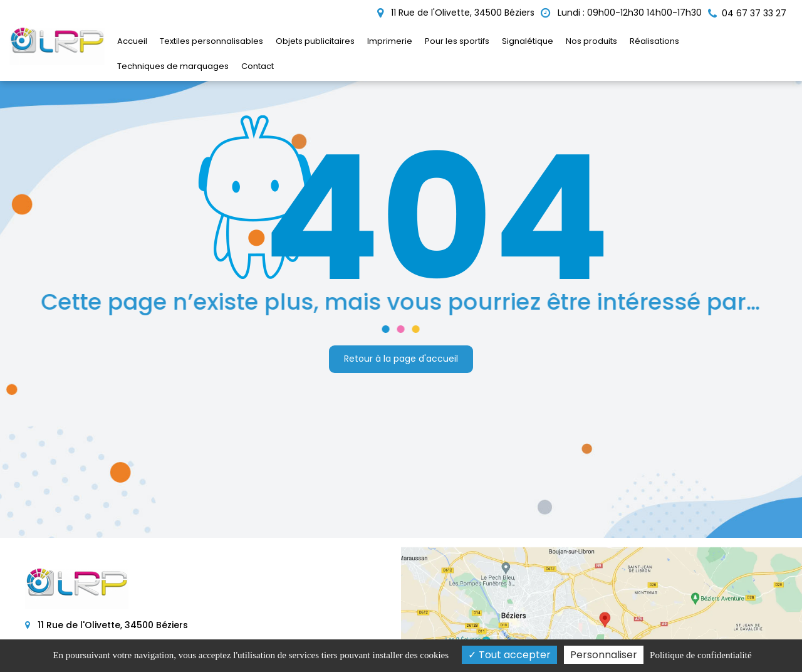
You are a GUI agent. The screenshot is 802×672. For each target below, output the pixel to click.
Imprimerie (390, 41)
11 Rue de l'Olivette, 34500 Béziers (456, 13)
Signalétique (528, 41)
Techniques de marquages (173, 66)
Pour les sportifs (457, 41)
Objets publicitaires (315, 41)
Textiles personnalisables (211, 41)
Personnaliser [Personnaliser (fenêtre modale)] (604, 655)
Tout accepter (509, 655)
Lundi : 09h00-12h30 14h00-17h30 (621, 13)
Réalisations (654, 41)
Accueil (132, 41)
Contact (258, 66)
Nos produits (591, 41)
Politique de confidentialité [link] (700, 655)
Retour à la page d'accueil (401, 359)
